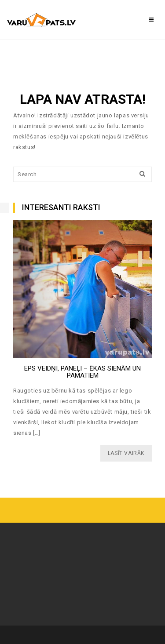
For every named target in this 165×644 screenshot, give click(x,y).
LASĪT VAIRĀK (126, 453)
